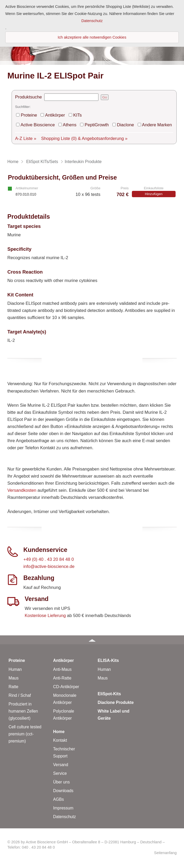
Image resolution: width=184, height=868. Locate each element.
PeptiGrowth (97, 125)
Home (59, 732)
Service (60, 773)
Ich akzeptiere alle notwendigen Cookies (92, 37)
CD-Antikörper (66, 687)
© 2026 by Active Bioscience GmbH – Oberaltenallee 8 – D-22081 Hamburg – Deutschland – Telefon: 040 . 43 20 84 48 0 (86, 845)
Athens (70, 125)
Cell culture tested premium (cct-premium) (25, 734)
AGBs (59, 799)
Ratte (13, 687)
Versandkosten (22, 490)
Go (105, 97)
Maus (13, 678)
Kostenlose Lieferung (45, 616)
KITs (77, 115)
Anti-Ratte (62, 678)
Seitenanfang (165, 853)
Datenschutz (65, 817)
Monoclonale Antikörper (65, 699)
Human (15, 669)
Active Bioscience (38, 125)
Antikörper (55, 115)
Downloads (63, 791)
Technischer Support (64, 752)
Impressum (63, 808)
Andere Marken (157, 125)
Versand (61, 765)
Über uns (61, 782)
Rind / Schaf (20, 695)
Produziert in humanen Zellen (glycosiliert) (23, 711)
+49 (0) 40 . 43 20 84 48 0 (49, 559)
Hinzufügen (154, 194)
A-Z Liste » (26, 138)
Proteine (29, 115)
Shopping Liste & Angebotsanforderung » (84, 138)
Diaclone (125, 125)
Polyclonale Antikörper (64, 715)
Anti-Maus (62, 669)
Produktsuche (28, 97)
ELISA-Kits (108, 660)
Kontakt (60, 740)
